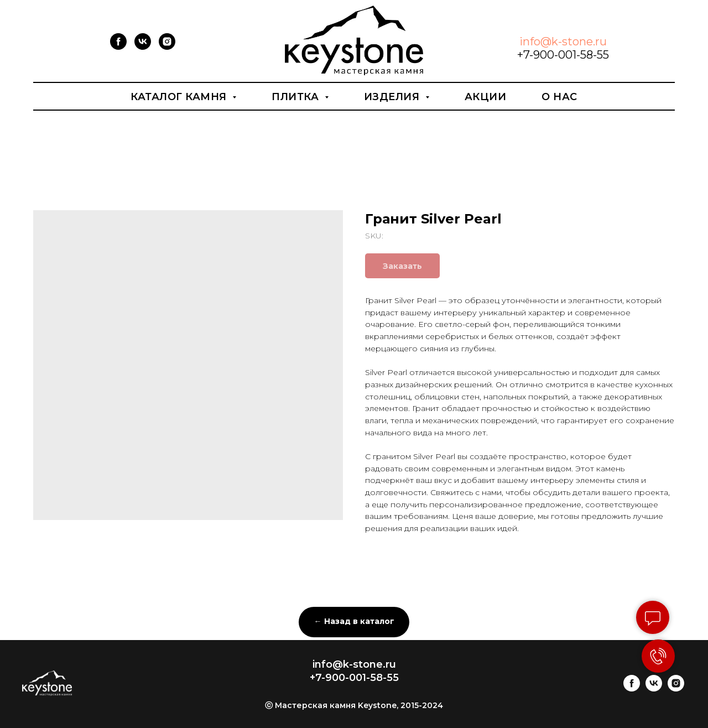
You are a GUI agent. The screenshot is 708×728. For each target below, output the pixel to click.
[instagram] (167, 47)
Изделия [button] (393, 97)
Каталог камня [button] (180, 97)
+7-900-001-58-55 (563, 55)
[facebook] (118, 47)
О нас (559, 97)
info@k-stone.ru (563, 41)
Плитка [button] (297, 97)
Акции (486, 97)
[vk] (143, 47)
